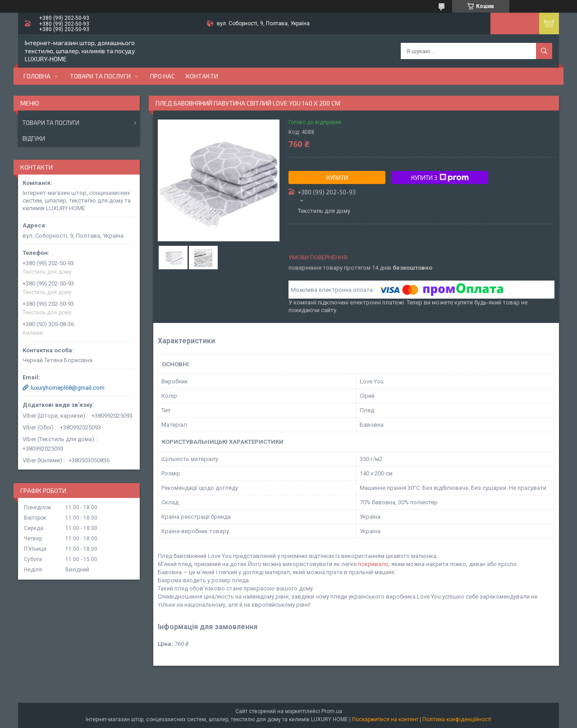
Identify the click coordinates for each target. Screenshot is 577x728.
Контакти (202, 76)
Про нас (163, 76)
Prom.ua (332, 711)
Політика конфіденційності (457, 719)
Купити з (440, 178)
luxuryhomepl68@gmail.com (68, 388)
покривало (373, 564)
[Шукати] (544, 51)
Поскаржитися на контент (385, 719)
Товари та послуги (100, 76)
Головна (37, 76)
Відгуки (34, 138)
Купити (337, 178)
